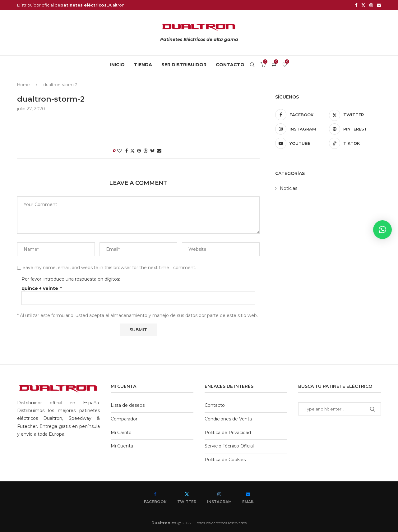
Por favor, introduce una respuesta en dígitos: (71, 279)
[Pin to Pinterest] (139, 151)
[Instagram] (371, 5)
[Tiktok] (355, 143)
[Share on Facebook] (127, 151)
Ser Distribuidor (184, 65)
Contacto (230, 65)
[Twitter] (363, 5)
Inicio (117, 65)
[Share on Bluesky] (152, 151)
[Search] (252, 65)
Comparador (124, 419)
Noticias (289, 188)
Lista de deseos (128, 405)
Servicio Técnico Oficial (229, 446)
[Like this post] (119, 151)
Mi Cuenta (122, 446)
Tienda (143, 65)
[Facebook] (356, 5)
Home (23, 85)
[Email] (379, 5)
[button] (382, 230)
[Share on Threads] (146, 151)
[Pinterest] (355, 129)
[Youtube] (301, 143)
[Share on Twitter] (132, 151)
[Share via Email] (159, 151)
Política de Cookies (225, 460)
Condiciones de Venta (228, 419)
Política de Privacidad (228, 433)
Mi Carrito (121, 433)
